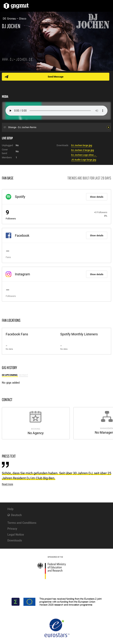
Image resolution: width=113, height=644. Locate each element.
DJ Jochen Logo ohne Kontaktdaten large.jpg (84, 155)
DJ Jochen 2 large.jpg (82, 150)
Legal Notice (16, 535)
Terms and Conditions (22, 523)
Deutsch (16, 515)
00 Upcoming (10, 375)
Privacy (12, 529)
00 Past (24, 375)
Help (10, 509)
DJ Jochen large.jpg (82, 145)
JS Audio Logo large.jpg (84, 160)
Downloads (15, 540)
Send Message (56, 77)
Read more (7, 484)
